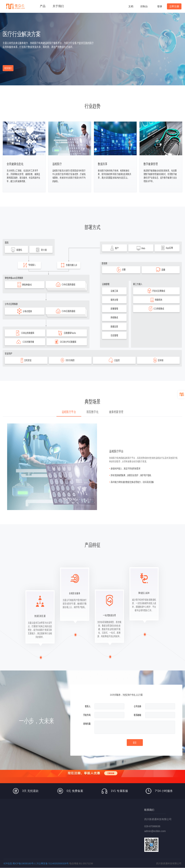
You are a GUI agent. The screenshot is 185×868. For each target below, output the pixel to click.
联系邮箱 (138, 715)
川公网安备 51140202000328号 (52, 863)
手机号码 (87, 715)
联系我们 (8, 68)
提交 (135, 743)
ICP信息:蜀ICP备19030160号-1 (20, 863)
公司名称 (138, 706)
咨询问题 (87, 724)
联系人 (88, 706)
